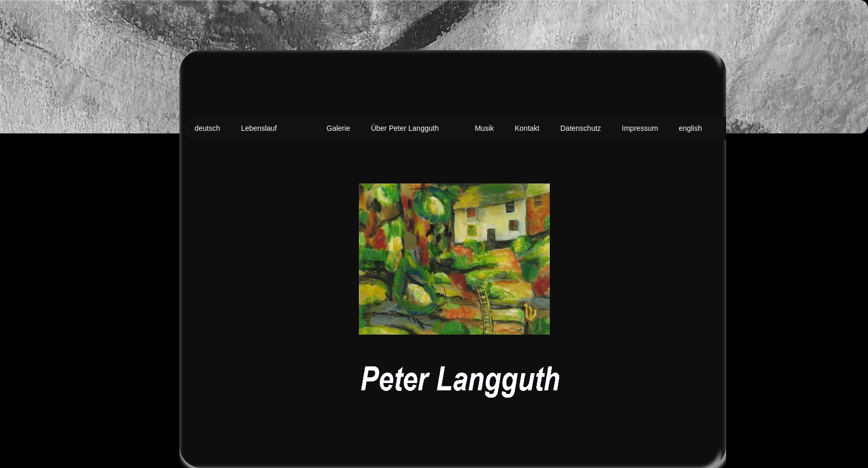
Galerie (338, 128)
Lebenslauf (259, 128)
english (690, 128)
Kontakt (527, 128)
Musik (484, 128)
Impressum (640, 128)
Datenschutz (581, 128)
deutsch (207, 128)
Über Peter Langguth (405, 128)
